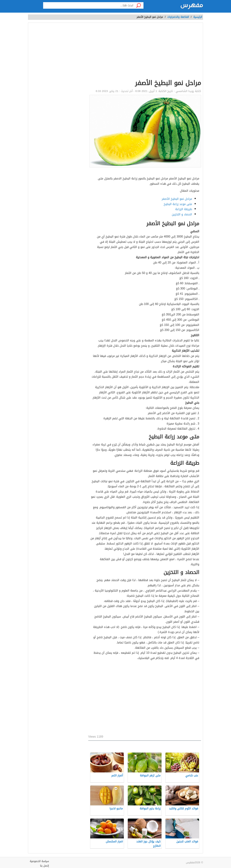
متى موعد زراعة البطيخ (178, 204)
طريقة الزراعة (184, 209)
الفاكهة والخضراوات (178, 17)
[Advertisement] (145, 52)
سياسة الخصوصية (39, 861)
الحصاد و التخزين (182, 214)
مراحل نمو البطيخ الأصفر (177, 199)
